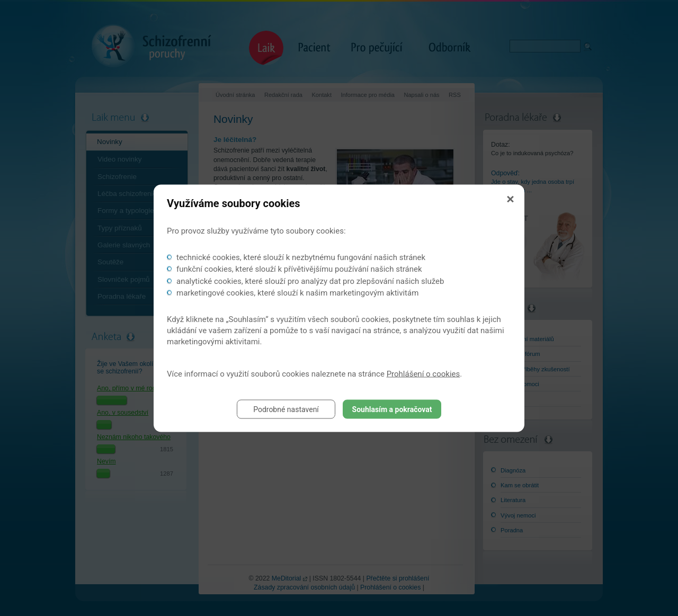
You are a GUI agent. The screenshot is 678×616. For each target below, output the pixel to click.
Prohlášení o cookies (423, 373)
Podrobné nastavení (286, 409)
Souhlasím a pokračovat (392, 409)
